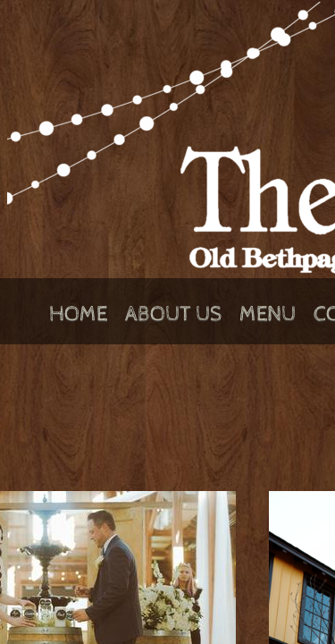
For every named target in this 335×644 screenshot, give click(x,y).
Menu (268, 314)
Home (78, 314)
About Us (173, 314)
